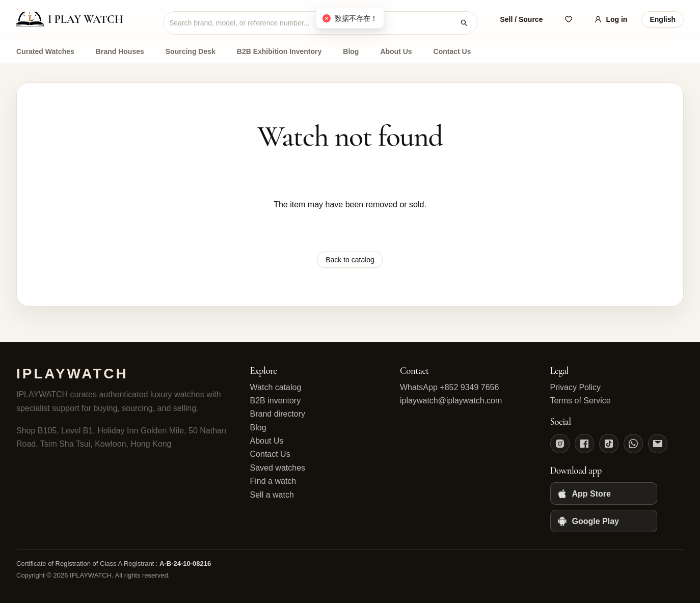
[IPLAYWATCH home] (83, 19)
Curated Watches (45, 51)
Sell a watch (272, 495)
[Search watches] (464, 23)
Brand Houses (120, 51)
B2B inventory (276, 401)
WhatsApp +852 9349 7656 (449, 387)
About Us (396, 51)
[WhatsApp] (633, 444)
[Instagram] (560, 444)
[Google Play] (604, 521)
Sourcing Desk (191, 51)
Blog (351, 51)
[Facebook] (584, 444)
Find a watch (273, 481)
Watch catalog (276, 387)
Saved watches (278, 468)
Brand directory (278, 414)
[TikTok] (609, 444)
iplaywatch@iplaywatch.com (451, 401)
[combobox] (312, 23)
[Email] (658, 444)
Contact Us (452, 51)
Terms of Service (581, 401)
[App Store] (604, 494)
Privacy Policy (576, 387)
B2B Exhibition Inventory (279, 51)
